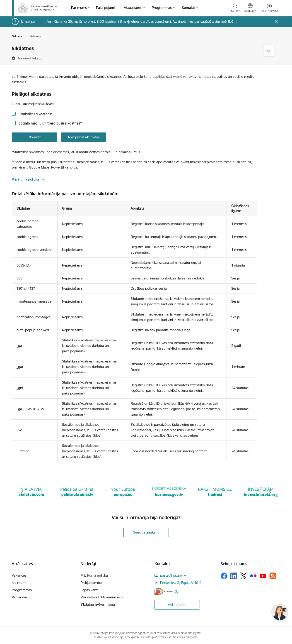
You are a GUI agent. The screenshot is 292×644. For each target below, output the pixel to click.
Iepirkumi (19, 583)
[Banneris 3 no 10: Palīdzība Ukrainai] (77, 492)
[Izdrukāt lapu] (269, 51)
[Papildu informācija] (177, 591)
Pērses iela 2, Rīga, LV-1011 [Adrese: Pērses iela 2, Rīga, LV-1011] (181, 583)
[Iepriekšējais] (22, 493)
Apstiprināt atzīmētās (84, 137)
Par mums (20, 597)
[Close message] (276, 22)
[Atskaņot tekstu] (30, 58)
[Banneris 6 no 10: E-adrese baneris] (215, 492)
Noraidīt (35, 137)
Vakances (19, 575)
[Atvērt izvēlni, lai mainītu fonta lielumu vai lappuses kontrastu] (269, 9)
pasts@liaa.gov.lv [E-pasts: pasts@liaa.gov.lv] (173, 575)
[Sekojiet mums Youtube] (263, 576)
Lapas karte (90, 590)
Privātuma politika (25, 179)
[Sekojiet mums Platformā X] (244, 576)
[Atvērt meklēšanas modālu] (235, 9)
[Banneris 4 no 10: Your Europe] (123, 492)
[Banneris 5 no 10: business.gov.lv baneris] (169, 492)
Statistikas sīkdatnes (35, 114)
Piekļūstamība (91, 583)
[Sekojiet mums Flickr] (253, 576)
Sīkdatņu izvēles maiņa (98, 604)
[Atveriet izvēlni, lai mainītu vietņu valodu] (250, 8)
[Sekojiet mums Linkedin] (234, 576)
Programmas (22, 590)
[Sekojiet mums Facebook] (224, 576)
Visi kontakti (177, 605)
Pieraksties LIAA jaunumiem (102, 597)
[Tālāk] (270, 493)
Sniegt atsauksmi (146, 532)
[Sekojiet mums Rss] (273, 576)
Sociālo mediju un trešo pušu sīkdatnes (50, 123)
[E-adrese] (164, 591)
